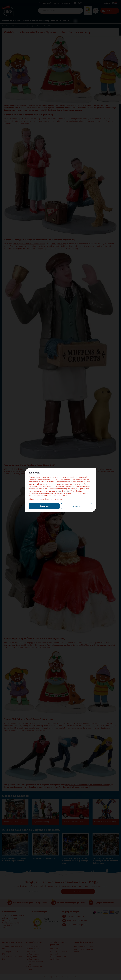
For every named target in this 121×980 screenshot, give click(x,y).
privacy (59, 491)
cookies (67, 491)
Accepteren (44, 506)
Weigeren (77, 506)
